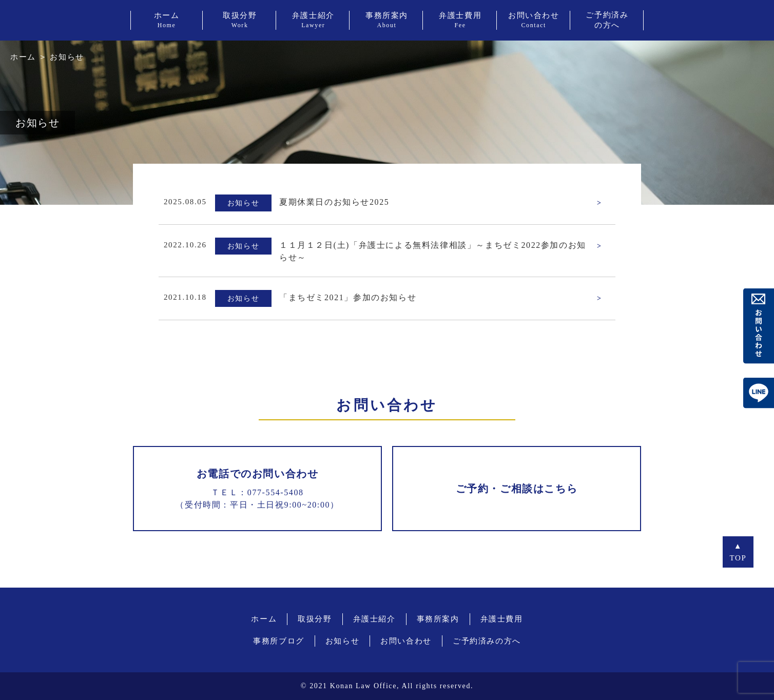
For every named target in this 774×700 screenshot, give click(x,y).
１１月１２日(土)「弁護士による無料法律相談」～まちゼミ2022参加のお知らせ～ (433, 251)
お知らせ (342, 641)
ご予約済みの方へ (487, 641)
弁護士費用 (502, 619)
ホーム (23, 57)
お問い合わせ (406, 641)
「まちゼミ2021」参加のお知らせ (348, 297)
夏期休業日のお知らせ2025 (334, 202)
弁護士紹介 (374, 619)
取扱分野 (315, 619)
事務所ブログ (279, 641)
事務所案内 (438, 619)
